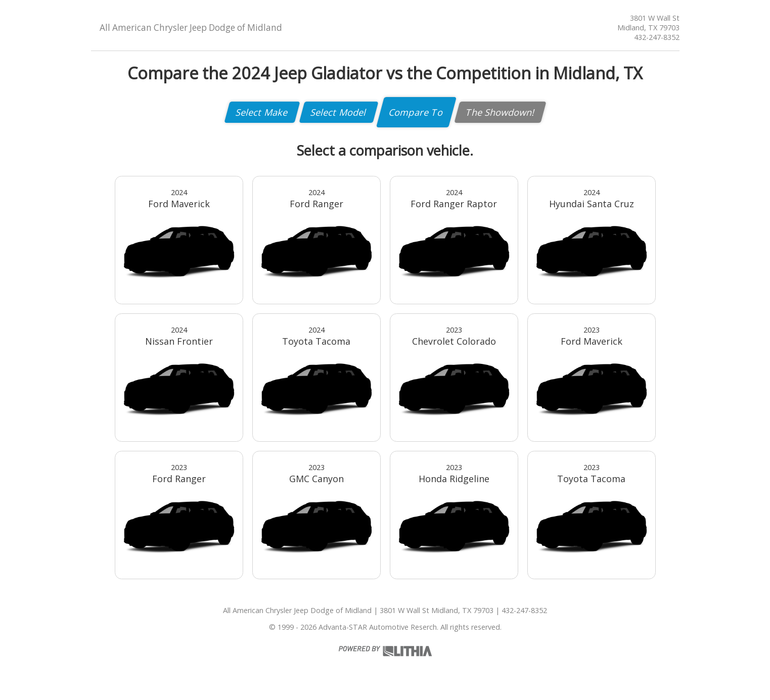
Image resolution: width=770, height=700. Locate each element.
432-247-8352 (657, 37)
